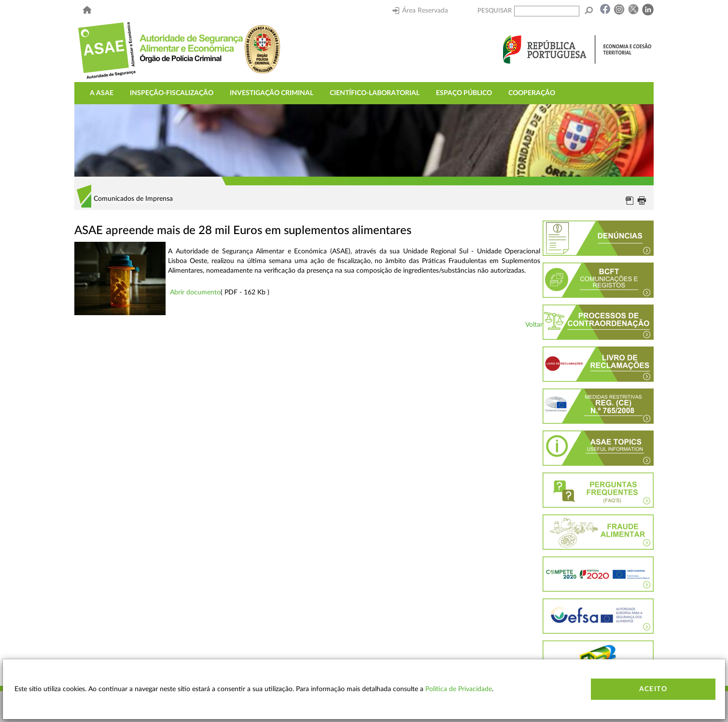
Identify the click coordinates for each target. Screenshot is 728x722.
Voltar (534, 325)
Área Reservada (420, 11)
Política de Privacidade (459, 689)
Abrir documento (195, 292)
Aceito (653, 689)
